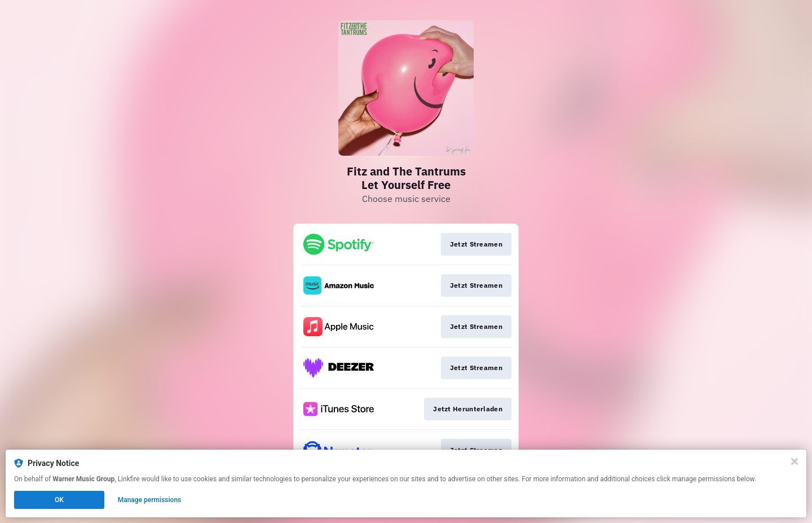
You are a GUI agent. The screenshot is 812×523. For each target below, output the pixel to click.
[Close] (795, 462)
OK (59, 500)
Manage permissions (150, 500)
